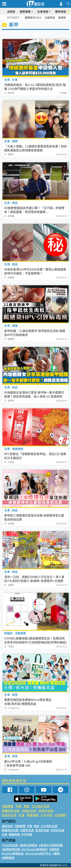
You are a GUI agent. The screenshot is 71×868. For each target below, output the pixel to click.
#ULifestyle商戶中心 (38, 853)
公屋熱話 (50, 18)
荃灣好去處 (46, 811)
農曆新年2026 (33, 18)
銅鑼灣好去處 (11, 811)
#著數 (56, 853)
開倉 (27, 806)
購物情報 (61, 11)
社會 (22, 815)
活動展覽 (8, 806)
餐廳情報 (33, 815)
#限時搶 (54, 849)
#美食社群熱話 (28, 845)
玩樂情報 (43, 11)
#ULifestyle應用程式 (35, 849)
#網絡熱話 (8, 858)
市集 (19, 806)
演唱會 (11, 11)
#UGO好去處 (10, 845)
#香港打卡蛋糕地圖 (51, 845)
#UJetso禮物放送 (13, 853)
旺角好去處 (9, 815)
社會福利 (60, 815)
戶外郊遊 (46, 815)
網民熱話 (7, 826)
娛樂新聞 (63, 18)
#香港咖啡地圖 (11, 849)
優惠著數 (25, 11)
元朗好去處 (29, 811)
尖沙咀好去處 (41, 806)
